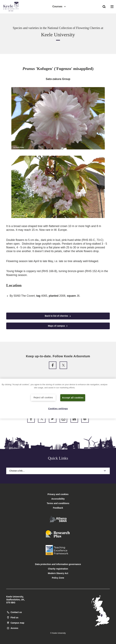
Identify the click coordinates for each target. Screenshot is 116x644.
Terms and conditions (58, 503)
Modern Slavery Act (58, 573)
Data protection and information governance (58, 564)
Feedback (58, 508)
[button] (104, 6)
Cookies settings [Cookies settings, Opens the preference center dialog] (58, 409)
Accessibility (12, 15)
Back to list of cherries (58, 316)
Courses (59, 6)
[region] (58, 399)
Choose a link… (58, 471)
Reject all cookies (43, 397)
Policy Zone (58, 578)
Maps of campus (58, 326)
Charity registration (58, 569)
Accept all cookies (73, 398)
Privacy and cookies (58, 494)
